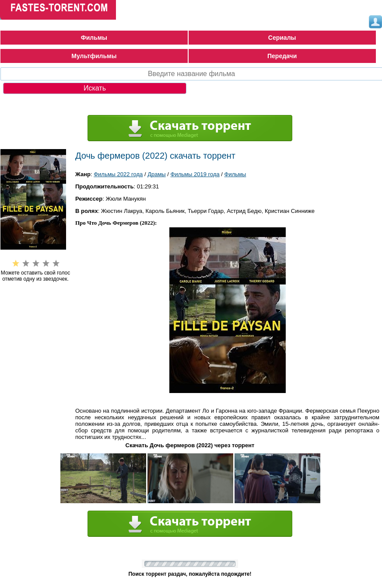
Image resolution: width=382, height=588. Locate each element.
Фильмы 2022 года (118, 174)
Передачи (282, 56)
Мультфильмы (94, 56)
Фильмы (94, 38)
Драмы (157, 174)
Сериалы (282, 38)
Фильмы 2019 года (195, 174)
